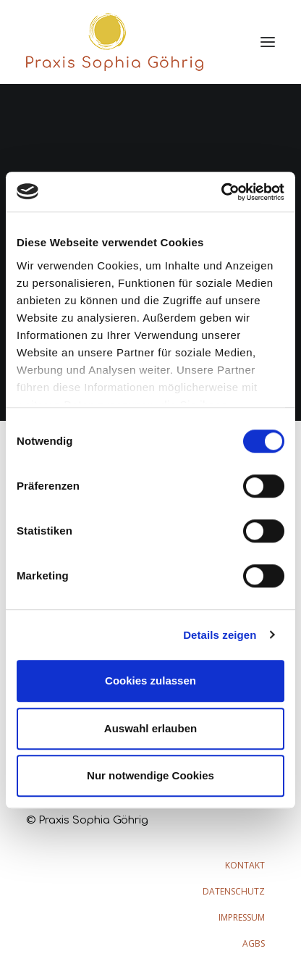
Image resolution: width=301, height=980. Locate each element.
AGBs (254, 943)
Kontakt (245, 865)
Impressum (242, 917)
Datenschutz (234, 891)
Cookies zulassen (150, 680)
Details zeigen (220, 635)
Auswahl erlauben (150, 728)
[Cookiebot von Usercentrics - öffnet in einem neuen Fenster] (221, 192)
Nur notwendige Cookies (150, 775)
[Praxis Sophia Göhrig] (115, 42)
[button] (268, 42)
